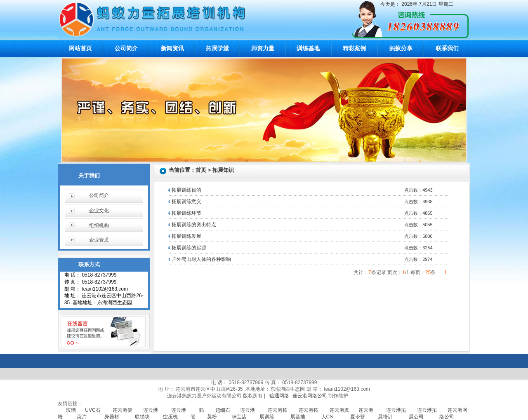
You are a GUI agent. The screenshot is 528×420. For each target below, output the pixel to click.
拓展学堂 (217, 48)
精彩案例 (354, 48)
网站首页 (80, 48)
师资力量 (263, 48)
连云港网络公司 (310, 396)
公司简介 (126, 48)
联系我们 (447, 48)
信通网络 (279, 396)
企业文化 (99, 211)
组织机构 (99, 225)
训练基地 (308, 48)
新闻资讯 (172, 48)
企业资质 (99, 240)
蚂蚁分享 (401, 48)
